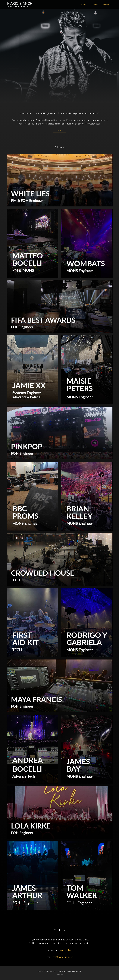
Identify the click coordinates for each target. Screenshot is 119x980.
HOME (84, 4)
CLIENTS (95, 4)
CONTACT (59, 130)
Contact (107, 4)
